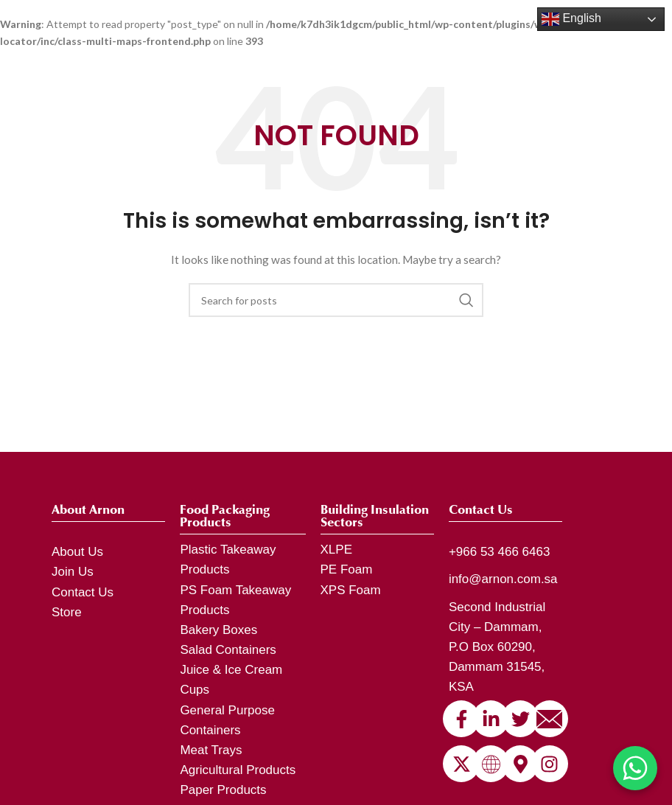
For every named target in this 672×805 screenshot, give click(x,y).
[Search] (336, 300)
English (571, 19)
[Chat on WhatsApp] (635, 768)
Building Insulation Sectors (375, 516)
